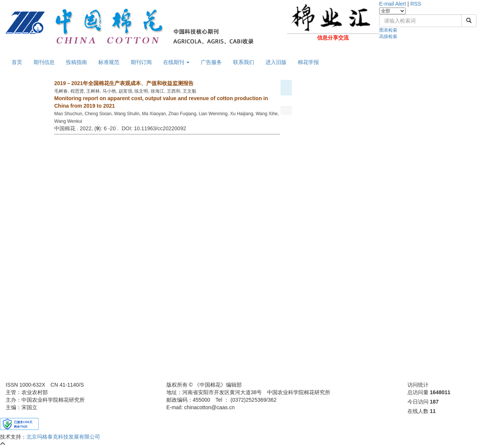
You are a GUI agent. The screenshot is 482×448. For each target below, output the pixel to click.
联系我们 (244, 62)
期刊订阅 (141, 62)
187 (434, 402)
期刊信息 (44, 62)
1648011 (440, 392)
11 (433, 411)
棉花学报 (308, 62)
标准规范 (109, 62)
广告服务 (211, 62)
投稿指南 (76, 62)
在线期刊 (176, 62)
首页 (17, 62)
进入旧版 (276, 62)
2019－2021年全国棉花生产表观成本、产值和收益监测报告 (124, 83)
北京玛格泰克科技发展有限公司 (63, 437)
